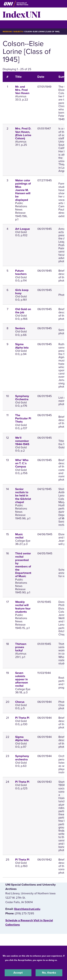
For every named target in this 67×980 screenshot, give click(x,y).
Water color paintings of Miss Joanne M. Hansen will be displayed (23, 190)
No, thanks (49, 973)
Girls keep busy (22, 292)
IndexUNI (22, 14)
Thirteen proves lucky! (21, 647)
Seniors (20, 328)
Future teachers (21, 272)
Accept (18, 973)
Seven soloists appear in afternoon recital (22, 679)
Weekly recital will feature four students (23, 607)
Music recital (19, 536)
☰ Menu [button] (9, 24)
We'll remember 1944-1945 (22, 441)
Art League (23, 229)
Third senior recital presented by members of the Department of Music (23, 565)
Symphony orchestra (22, 758)
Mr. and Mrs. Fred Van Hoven (22, 90)
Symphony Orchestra (22, 398)
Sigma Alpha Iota (22, 346)
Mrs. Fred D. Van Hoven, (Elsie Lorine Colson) (23, 133)
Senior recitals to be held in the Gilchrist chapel (23, 496)
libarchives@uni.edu (27, 909)
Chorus (20, 702)
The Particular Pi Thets (23, 418)
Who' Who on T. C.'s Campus (22, 463)
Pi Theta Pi (22, 718)
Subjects (18, 32)
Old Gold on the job (23, 311)
